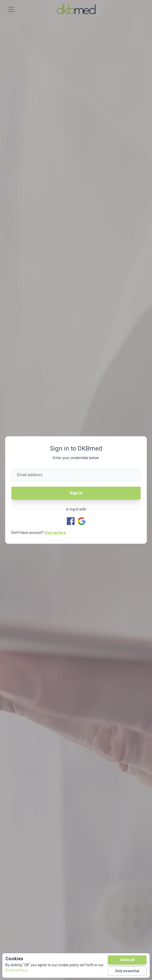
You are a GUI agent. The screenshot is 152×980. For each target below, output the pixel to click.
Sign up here (55, 533)
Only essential (127, 971)
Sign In (76, 493)
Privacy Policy (16, 970)
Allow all (127, 960)
